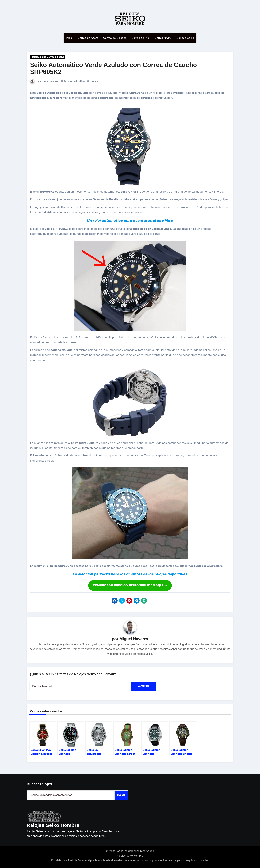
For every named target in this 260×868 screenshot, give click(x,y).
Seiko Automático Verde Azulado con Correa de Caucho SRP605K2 (114, 68)
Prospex (95, 81)
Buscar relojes (39, 784)
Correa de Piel (141, 38)
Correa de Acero (88, 38)
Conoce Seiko (185, 38)
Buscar (121, 795)
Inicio (69, 38)
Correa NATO (163, 38)
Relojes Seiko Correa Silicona (48, 57)
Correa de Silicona (115, 38)
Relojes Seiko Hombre (53, 825)
